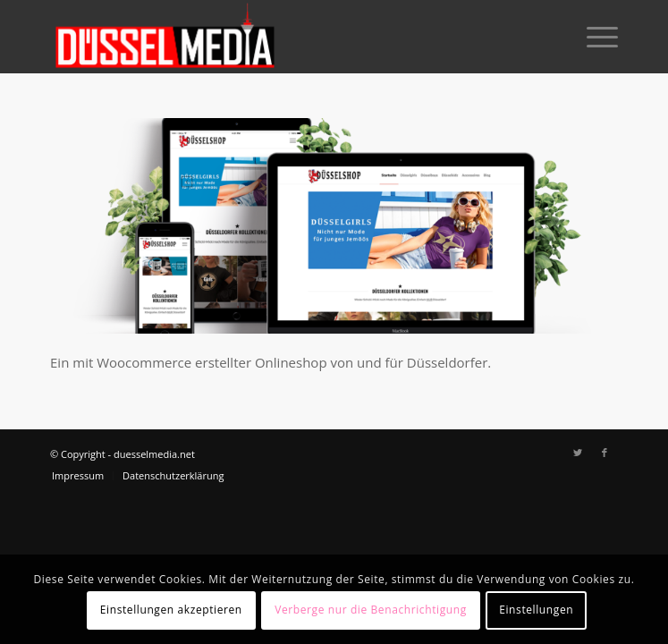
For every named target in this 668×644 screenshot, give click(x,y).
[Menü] (593, 37)
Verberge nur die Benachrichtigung (371, 610)
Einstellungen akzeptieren (171, 610)
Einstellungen (536, 610)
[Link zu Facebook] (605, 453)
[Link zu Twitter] (578, 453)
